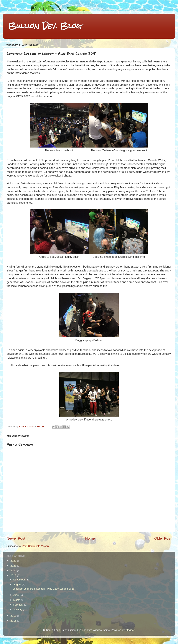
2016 (14, 621)
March (17, 600)
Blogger (130, 630)
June (16, 595)
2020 (14, 571)
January (18, 610)
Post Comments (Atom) (35, 546)
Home (90, 538)
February (19, 605)
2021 (14, 566)
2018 (14, 575)
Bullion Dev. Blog (45, 26)
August (18, 584)
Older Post (163, 538)
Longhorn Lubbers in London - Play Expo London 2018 (44, 589)
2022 (14, 561)
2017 (14, 616)
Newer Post (16, 538)
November (20, 580)
